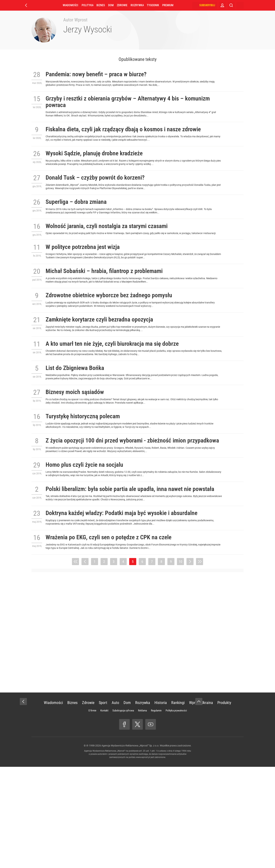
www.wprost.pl (143, 858)
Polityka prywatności (176, 812)
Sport (103, 804)
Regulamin (156, 812)
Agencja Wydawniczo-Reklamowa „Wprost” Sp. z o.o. (130, 847)
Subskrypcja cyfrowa (123, 812)
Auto (115, 804)
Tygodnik (153, 5)
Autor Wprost (75, 20)
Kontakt (104, 812)
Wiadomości (70, 5)
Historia (161, 804)
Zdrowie (122, 5)
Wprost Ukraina (201, 804)
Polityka (87, 5)
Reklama (142, 812)
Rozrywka (137, 5)
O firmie (92, 812)
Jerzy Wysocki (88, 29)
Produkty (224, 804)
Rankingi (178, 804)
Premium (168, 5)
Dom (111, 5)
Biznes (101, 5)
